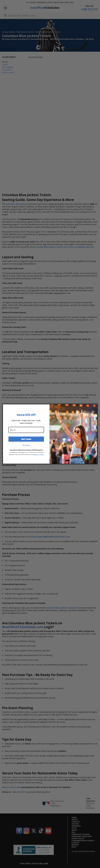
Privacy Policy (36, 455)
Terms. (42, 455)
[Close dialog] (95, 407)
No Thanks (26, 445)
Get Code (26, 439)
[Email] (26, 430)
